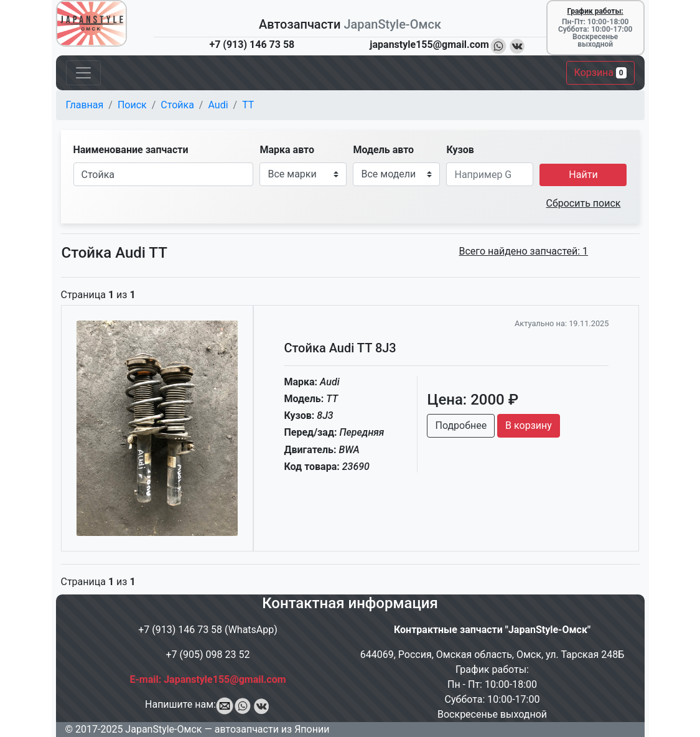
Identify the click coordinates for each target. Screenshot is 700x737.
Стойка (177, 105)
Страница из (98, 295)
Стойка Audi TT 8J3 (340, 348)
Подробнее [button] (461, 425)
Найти (583, 175)
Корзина (600, 73)
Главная (85, 105)
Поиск (132, 105)
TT (248, 105)
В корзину (529, 425)
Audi (218, 105)
